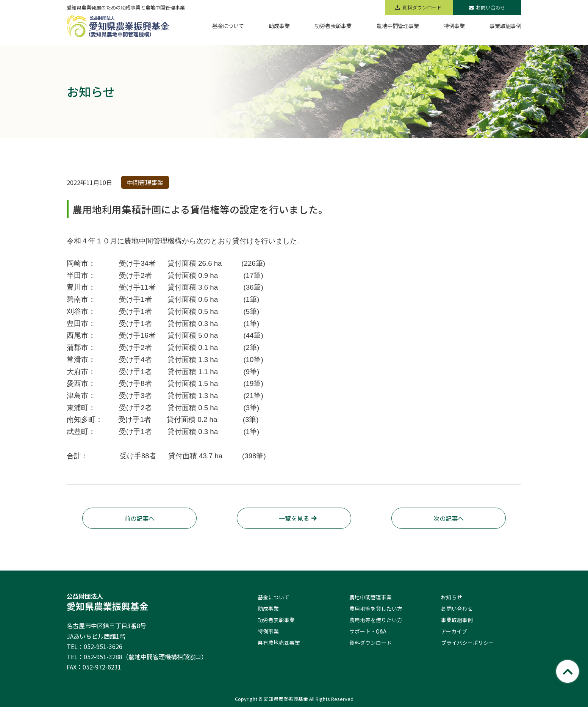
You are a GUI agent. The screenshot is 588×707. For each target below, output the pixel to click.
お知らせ (452, 597)
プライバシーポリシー (468, 643)
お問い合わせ (487, 7)
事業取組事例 (457, 620)
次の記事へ (449, 518)
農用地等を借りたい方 (376, 620)
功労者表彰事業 (276, 620)
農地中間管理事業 (371, 597)
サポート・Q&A (368, 631)
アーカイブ (454, 631)
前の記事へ (139, 518)
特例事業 (268, 631)
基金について (274, 597)
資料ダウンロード (371, 643)
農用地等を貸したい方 (376, 608)
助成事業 (268, 608)
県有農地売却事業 (279, 643)
